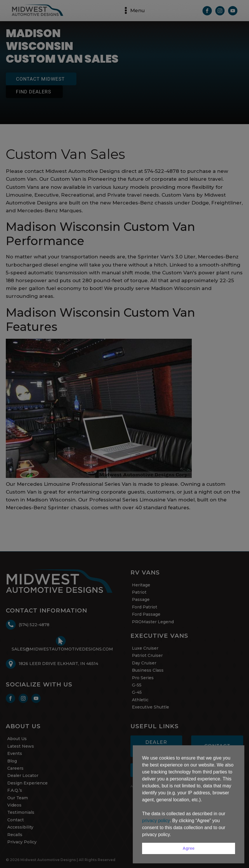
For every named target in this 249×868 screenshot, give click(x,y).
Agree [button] (189, 848)
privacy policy (156, 821)
